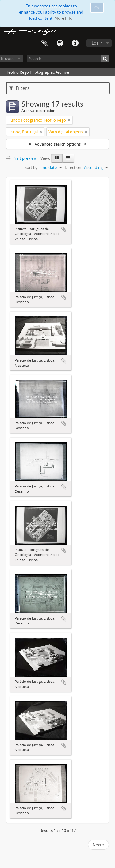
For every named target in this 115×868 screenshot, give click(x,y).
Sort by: (32, 167)
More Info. (64, 18)
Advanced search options (58, 144)
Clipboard (44, 43)
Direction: (73, 167)
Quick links (75, 43)
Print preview (21, 158)
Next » (98, 845)
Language (60, 43)
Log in (97, 43)
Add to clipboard (64, 229)
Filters (19, 88)
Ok (97, 8)
